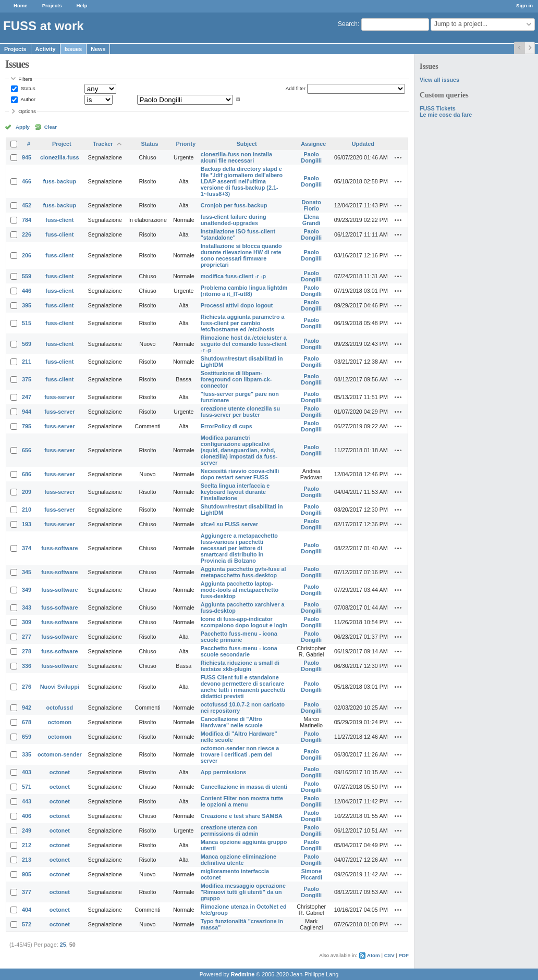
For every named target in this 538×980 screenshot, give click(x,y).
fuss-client (59, 220)
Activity (46, 49)
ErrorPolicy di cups (227, 426)
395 (27, 305)
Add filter (296, 88)
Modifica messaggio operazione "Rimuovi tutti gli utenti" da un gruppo (243, 892)
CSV (389, 955)
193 (27, 524)
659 (27, 737)
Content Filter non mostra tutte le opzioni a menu (242, 801)
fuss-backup (60, 181)
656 (27, 450)
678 (27, 722)
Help (82, 5)
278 (27, 651)
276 (27, 687)
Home (21, 5)
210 (27, 510)
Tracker (103, 144)
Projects (52, 5)
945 (27, 157)
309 (27, 622)
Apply (23, 127)
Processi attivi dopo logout (237, 305)
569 (27, 344)
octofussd (60, 708)
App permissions (224, 772)
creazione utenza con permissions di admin (230, 830)
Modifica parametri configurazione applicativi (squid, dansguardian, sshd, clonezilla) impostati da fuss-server (239, 450)
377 (27, 892)
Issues (74, 49)
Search (348, 24)
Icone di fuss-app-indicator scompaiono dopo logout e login (244, 622)
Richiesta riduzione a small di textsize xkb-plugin (240, 666)
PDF (404, 955)
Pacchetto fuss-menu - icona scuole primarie (239, 637)
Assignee (313, 144)
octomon (60, 722)
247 (27, 397)
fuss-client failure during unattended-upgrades (234, 220)
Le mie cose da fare (446, 115)
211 (27, 362)
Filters (25, 79)
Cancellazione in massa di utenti (244, 787)
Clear (51, 127)
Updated (363, 144)
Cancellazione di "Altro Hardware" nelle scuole (232, 722)
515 (27, 323)
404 (27, 910)
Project (62, 144)
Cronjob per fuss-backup (234, 205)
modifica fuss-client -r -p (233, 276)
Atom (374, 955)
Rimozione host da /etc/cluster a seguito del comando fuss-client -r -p (244, 344)
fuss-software (59, 548)
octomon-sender (60, 754)
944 (27, 412)
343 (27, 607)
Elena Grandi (311, 220)
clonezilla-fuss (59, 157)
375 (27, 379)
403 (27, 772)
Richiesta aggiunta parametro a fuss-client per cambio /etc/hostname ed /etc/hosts (243, 323)
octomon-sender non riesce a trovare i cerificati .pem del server (240, 754)
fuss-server (59, 397)
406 (27, 816)
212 (27, 845)
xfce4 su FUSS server (229, 524)
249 (27, 830)
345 (27, 572)
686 (27, 474)
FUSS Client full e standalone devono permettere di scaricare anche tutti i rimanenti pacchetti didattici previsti (243, 687)
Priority (186, 144)
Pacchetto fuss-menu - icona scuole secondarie (239, 651)
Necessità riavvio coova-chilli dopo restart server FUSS (240, 474)
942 (27, 708)
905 (27, 874)
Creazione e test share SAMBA (242, 816)
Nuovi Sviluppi (60, 687)
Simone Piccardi (311, 874)
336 (27, 666)
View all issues (439, 80)
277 (27, 637)
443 (27, 801)
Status (27, 88)
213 (27, 860)
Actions (398, 157)
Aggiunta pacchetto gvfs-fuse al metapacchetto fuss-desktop (243, 572)
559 (27, 276)
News (98, 49)
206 (27, 255)
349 (27, 590)
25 (63, 945)
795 (27, 426)
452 (27, 205)
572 (27, 924)
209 (27, 492)
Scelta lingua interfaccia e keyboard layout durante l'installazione (235, 492)
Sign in (524, 5)
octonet (60, 772)
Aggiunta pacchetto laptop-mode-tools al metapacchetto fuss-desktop (240, 590)
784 (27, 220)
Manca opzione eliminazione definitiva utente (239, 860)
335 (27, 754)
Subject (247, 144)
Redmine (243, 974)
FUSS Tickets (438, 108)
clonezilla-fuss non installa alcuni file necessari (236, 157)
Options (27, 111)
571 (27, 787)
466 (27, 181)
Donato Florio (311, 205)
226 (27, 234)
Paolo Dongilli (311, 157)
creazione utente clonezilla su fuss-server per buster (240, 412)
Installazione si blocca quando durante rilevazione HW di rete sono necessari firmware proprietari (241, 255)
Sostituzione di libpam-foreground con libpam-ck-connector (236, 379)
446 (27, 291)
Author (27, 99)
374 (27, 548)
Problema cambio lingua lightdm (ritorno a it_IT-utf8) (244, 291)
